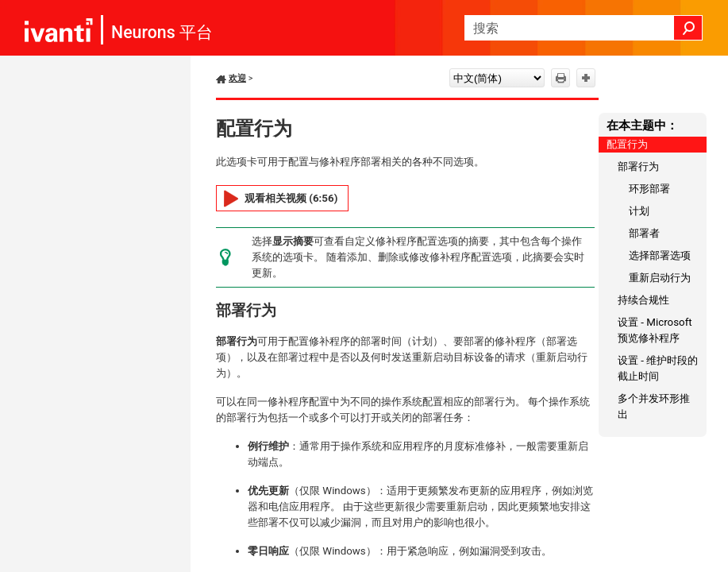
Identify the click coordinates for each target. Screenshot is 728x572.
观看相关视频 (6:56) (291, 198)
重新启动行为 (660, 278)
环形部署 (649, 189)
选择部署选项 (660, 255)
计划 (639, 211)
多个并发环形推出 (654, 406)
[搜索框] (584, 28)
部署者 (644, 233)
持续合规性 (643, 300)
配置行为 (627, 144)
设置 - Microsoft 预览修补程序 (655, 330)
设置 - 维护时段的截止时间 (658, 368)
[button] (688, 28)
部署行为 (638, 166)
